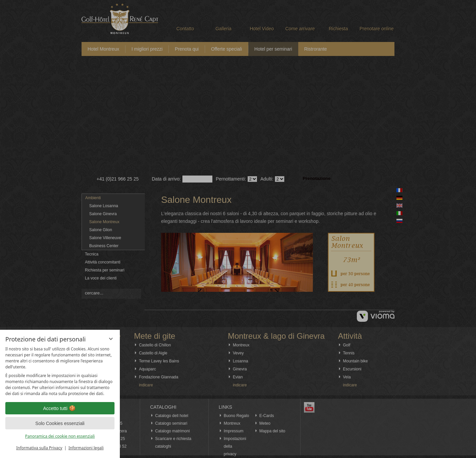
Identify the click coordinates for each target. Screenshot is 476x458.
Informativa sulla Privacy (39, 448)
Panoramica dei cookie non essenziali (60, 436)
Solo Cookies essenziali (60, 423)
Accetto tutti (60, 408)
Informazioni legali (86, 448)
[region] (60, 371)
